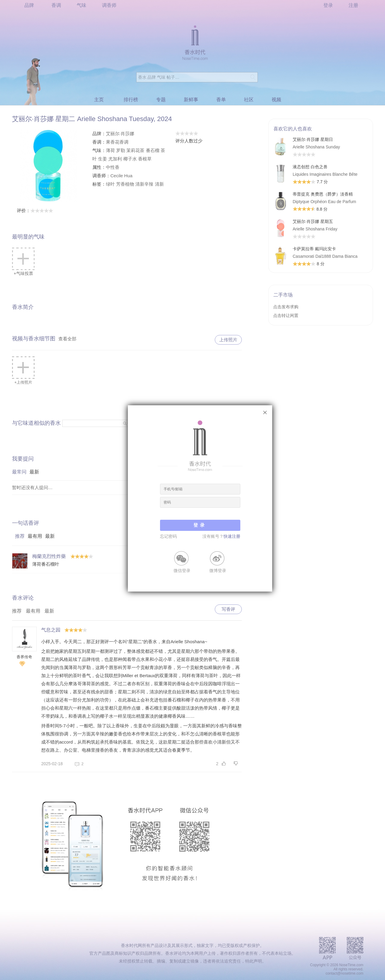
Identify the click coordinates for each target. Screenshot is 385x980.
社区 (249, 100)
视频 (276, 100)
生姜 (103, 159)
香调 (56, 5)
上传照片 (228, 340)
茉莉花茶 (135, 150)
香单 (221, 100)
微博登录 (218, 570)
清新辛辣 (144, 184)
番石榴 (153, 150)
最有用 (35, 536)
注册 (353, 5)
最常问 (19, 472)
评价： (35, 210)
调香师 (109, 5)
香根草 (145, 159)
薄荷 (110, 150)
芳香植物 (125, 184)
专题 (161, 100)
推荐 (20, 536)
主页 (99, 100)
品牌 (29, 5)
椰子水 (130, 159)
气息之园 (51, 630)
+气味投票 (23, 262)
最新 (34, 472)
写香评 (228, 609)
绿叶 (110, 184)
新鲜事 (191, 100)
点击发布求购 (286, 307)
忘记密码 (168, 536)
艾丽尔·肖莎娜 (120, 134)
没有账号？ (221, 536)
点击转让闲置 (286, 315)
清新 (159, 184)
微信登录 (182, 570)
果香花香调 (117, 142)
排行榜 (131, 100)
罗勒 (121, 150)
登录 (328, 5)
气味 (82, 5)
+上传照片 (23, 370)
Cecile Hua (121, 176)
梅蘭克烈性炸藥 (49, 556)
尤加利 (115, 159)
